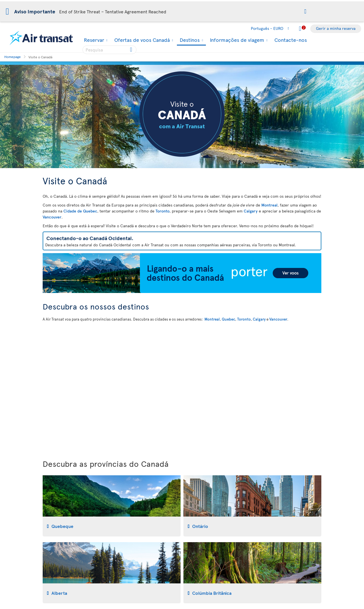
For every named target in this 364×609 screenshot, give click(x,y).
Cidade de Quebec (80, 211)
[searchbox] (109, 50)
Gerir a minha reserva (336, 28)
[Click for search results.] (132, 50)
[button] (305, 12)
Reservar (93, 40)
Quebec (228, 319)
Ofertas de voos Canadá (141, 40)
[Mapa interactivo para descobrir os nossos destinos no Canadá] (182, 389)
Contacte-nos (291, 40)
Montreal (269, 205)
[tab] (112, 506)
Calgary (251, 211)
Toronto (163, 211)
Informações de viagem (236, 40)
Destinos (189, 40)
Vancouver (52, 217)
